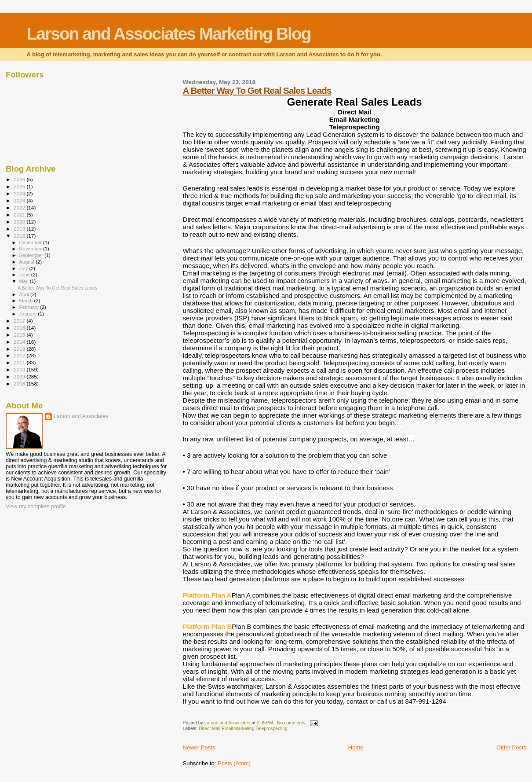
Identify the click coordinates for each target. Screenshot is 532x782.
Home (356, 747)
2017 (20, 321)
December (31, 242)
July (24, 268)
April (25, 294)
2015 (20, 335)
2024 (20, 193)
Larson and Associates (81, 416)
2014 (20, 342)
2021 (20, 215)
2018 (20, 236)
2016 (20, 328)
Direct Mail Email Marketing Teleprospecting (243, 729)
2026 (20, 179)
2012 (20, 355)
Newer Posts (199, 747)
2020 (20, 222)
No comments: (292, 723)
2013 (20, 349)
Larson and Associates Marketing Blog (169, 34)
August (28, 262)
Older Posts (511, 747)
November (31, 249)
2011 (20, 362)
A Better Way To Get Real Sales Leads (257, 90)
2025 (20, 186)
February (30, 307)
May (25, 281)
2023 (20, 200)
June (25, 275)
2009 (20, 376)
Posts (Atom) (234, 763)
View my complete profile (36, 507)
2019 (20, 229)
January (29, 314)
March (27, 301)
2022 (20, 207)
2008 (20, 384)
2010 (20, 369)
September (32, 255)
